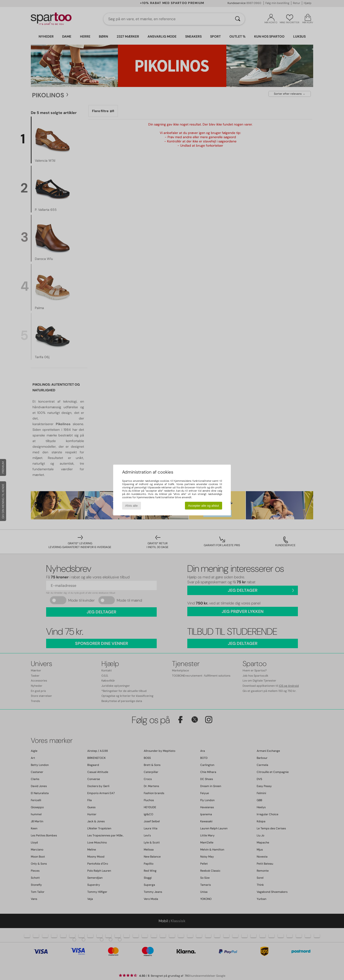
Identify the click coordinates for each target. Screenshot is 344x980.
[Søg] (238, 19)
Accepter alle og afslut (203, 506)
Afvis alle (131, 506)
